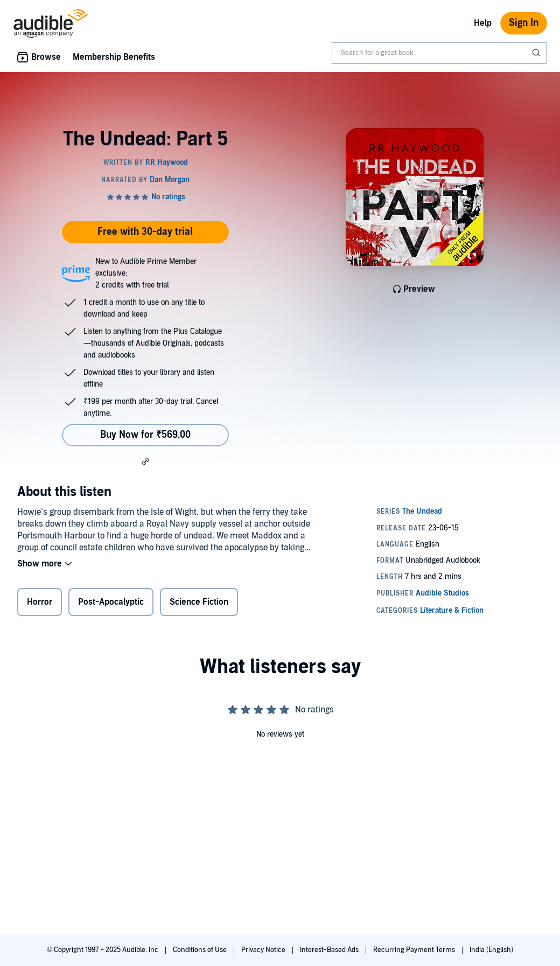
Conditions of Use (201, 950)
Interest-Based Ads (330, 950)
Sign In (524, 23)
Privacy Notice (264, 950)
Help (483, 23)
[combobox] (439, 53)
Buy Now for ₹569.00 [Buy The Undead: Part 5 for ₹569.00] (145, 435)
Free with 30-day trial (145, 232)
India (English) (491, 950)
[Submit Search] (537, 53)
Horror (40, 602)
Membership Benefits (114, 57)
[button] (145, 461)
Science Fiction (199, 602)
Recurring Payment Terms (415, 950)
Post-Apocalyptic (111, 602)
